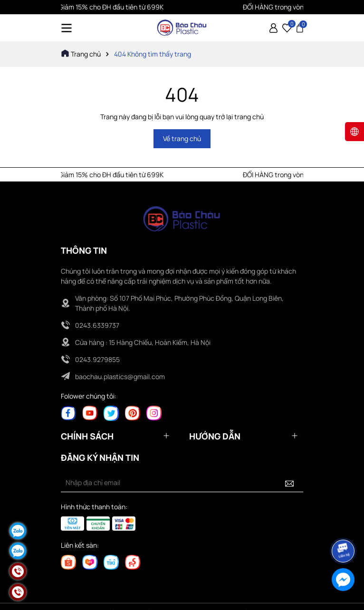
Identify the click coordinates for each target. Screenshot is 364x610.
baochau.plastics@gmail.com (120, 376)
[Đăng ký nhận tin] (289, 483)
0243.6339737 (97, 325)
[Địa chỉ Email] (182, 483)
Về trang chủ (182, 138)
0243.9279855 (97, 359)
